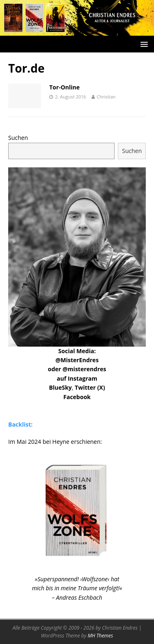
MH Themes (100, 636)
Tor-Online (64, 87)
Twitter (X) (90, 387)
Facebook (77, 397)
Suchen (18, 138)
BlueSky (60, 387)
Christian (106, 97)
